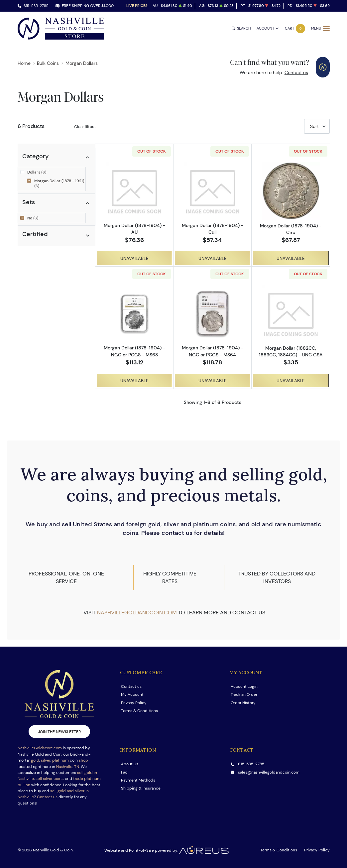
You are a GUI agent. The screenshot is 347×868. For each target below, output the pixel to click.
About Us (130, 764)
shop (83, 760)
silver (46, 760)
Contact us (296, 72)
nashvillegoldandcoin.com (137, 613)
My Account (132, 694)
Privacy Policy (134, 703)
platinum (60, 760)
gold (35, 760)
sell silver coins (50, 778)
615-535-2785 (36, 6)
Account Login (244, 686)
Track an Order (244, 694)
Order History (243, 703)
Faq (124, 772)
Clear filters (85, 126)
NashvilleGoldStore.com (40, 748)
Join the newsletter (59, 732)
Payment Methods (138, 780)
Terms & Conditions (139, 711)
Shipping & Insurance (141, 788)
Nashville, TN (68, 766)
